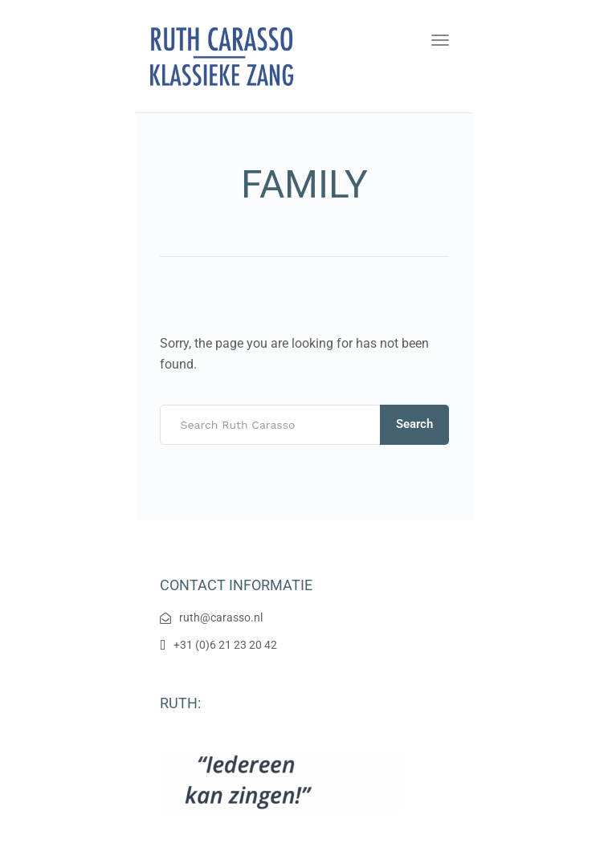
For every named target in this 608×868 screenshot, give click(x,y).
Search (414, 424)
